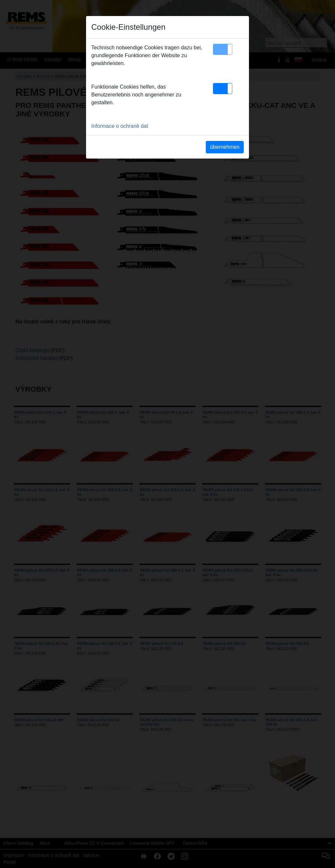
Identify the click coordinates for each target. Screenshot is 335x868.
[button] (223, 49)
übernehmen (225, 147)
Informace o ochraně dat (120, 126)
